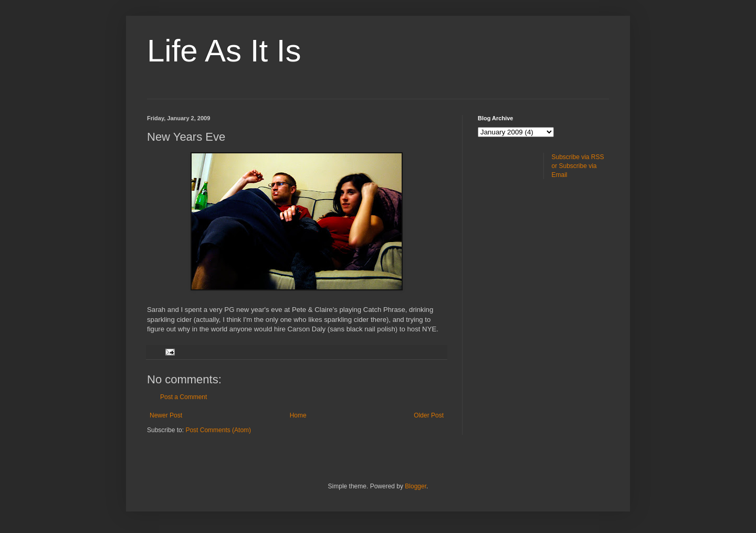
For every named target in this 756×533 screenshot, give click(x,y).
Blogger (416, 486)
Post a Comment (183, 397)
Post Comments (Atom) (218, 430)
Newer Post (166, 415)
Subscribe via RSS (578, 157)
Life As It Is (224, 51)
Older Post (429, 415)
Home (298, 415)
